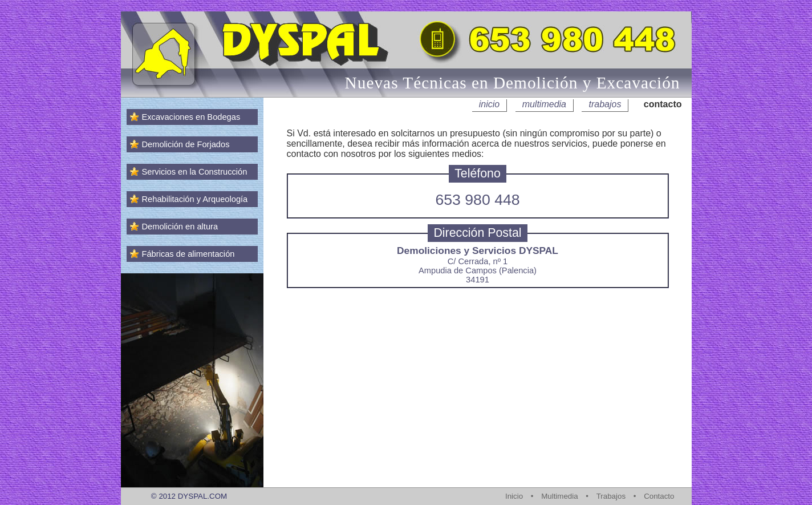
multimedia (544, 104)
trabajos (605, 104)
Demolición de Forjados (186, 144)
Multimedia (559, 496)
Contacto (659, 496)
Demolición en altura (180, 227)
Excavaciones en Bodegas (191, 117)
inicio (489, 104)
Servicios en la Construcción (195, 172)
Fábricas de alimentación (188, 254)
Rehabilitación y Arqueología (195, 199)
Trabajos (611, 496)
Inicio (514, 496)
